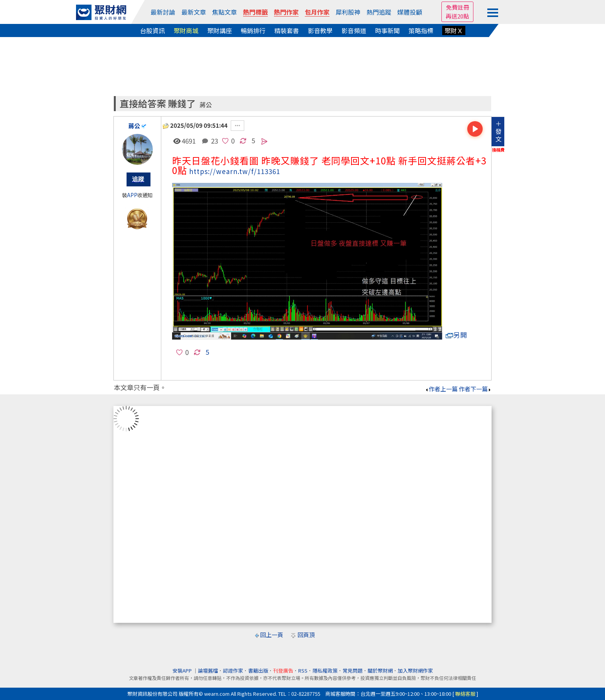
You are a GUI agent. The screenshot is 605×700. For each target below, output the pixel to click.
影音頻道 (354, 30)
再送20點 (457, 16)
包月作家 (317, 12)
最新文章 (194, 12)
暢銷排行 (253, 30)
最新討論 (163, 12)
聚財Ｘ (454, 30)
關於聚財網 (380, 670)
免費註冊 (458, 7)
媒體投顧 (410, 12)
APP (132, 195)
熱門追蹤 (379, 12)
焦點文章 (225, 12)
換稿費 (498, 150)
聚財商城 (186, 30)
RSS (303, 670)
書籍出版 (258, 670)
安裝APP (183, 670)
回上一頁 (272, 635)
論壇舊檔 (208, 670)
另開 (456, 335)
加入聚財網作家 (415, 670)
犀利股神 (348, 12)
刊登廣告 (283, 670)
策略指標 (421, 30)
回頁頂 (306, 635)
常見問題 (353, 670)
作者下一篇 (475, 389)
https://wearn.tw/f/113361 (235, 171)
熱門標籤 (255, 12)
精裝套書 (287, 30)
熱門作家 (286, 12)
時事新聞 (387, 30)
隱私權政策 (325, 670)
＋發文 (499, 131)
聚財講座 (220, 30)
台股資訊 (152, 30)
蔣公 (206, 105)
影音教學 (320, 30)
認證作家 (233, 670)
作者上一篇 (441, 389)
